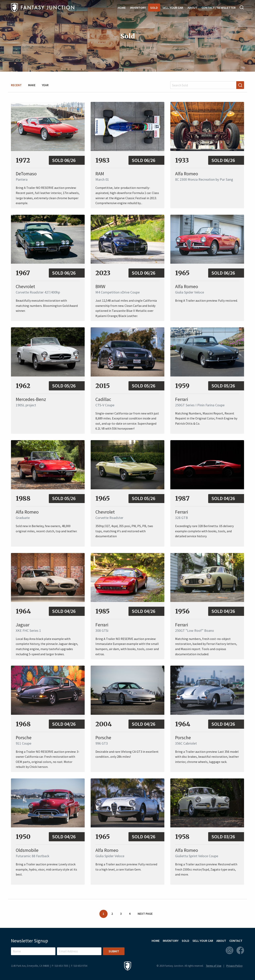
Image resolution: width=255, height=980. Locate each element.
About (192, 8)
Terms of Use (214, 966)
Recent (16, 85)
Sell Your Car (173, 8)
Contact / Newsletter (219, 8)
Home (122, 8)
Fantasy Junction (43, 7)
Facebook (240, 950)
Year (45, 85)
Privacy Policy (234, 966)
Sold (154, 8)
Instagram (229, 950)
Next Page (145, 914)
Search (242, 7)
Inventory (138, 8)
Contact (236, 941)
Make (32, 85)
